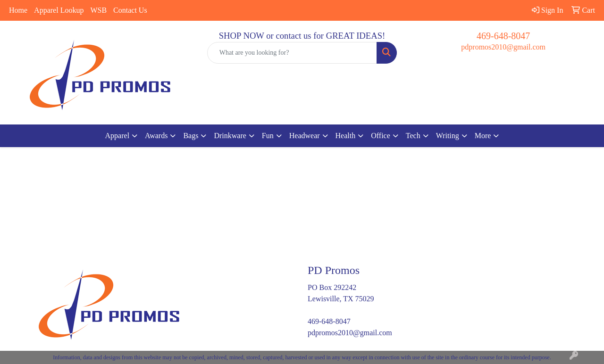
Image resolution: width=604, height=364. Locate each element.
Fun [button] (268, 136)
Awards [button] (156, 136)
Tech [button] (413, 136)
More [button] (483, 136)
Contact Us (130, 10)
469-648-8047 (503, 36)
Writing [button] (448, 136)
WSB (98, 10)
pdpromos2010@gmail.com (503, 47)
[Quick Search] (292, 53)
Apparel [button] (117, 136)
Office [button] (381, 136)
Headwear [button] (305, 136)
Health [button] (346, 136)
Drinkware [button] (230, 136)
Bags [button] (191, 136)
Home (18, 10)
